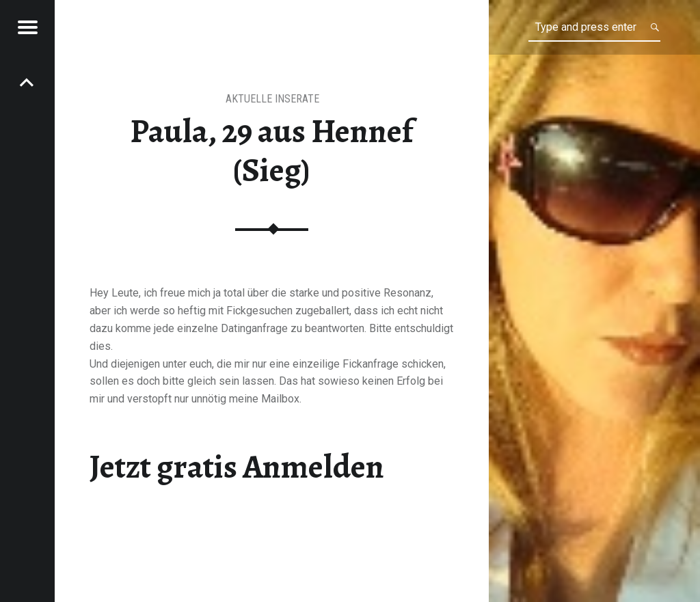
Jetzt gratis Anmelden (237, 467)
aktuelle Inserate (272, 99)
